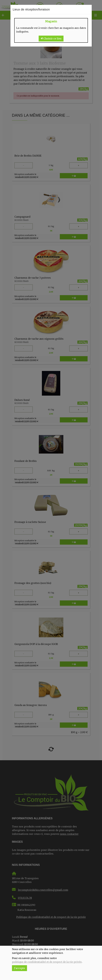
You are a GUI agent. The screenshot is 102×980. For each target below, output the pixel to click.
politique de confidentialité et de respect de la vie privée (47, 962)
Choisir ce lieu (51, 39)
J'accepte (19, 968)
